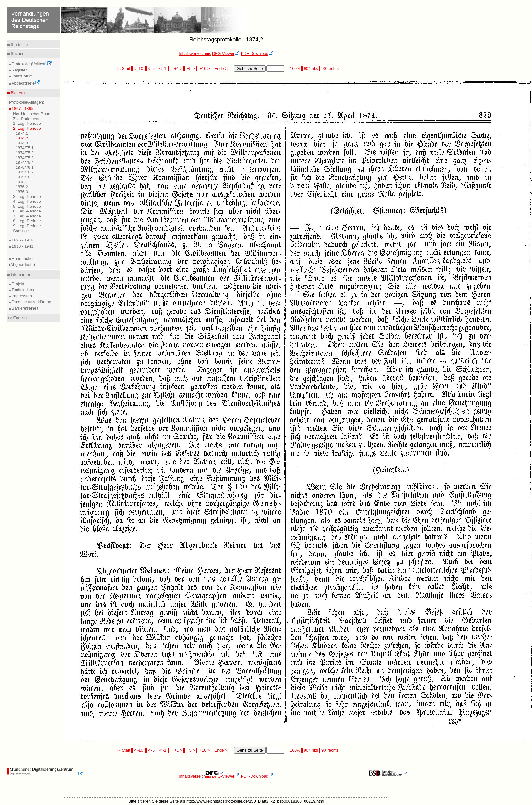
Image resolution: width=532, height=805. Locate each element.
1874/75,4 (25, 162)
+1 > (178, 68)
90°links (311, 68)
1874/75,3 (25, 158)
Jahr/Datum (22, 76)
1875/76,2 (25, 172)
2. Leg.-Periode (27, 128)
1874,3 (22, 143)
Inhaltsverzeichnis (195, 54)
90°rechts (330, 68)
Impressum (21, 296)
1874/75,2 (25, 153)
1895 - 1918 (22, 240)
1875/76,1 (25, 167)
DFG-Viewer (226, 54)
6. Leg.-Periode (27, 211)
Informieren (20, 274)
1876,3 (22, 192)
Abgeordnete (25, 83)
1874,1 (22, 133)
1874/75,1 (25, 148)
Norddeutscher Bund (32, 114)
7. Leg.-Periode (27, 216)
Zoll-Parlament (26, 119)
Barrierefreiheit (24, 308)
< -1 (164, 68)
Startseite (19, 44)
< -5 (152, 68)
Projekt (17, 284)
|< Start (124, 68)
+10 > (204, 68)
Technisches (22, 290)
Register (19, 70)
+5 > (190, 68)
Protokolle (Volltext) (31, 64)
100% (295, 68)
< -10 (139, 68)
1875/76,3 (25, 177)
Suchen (17, 54)
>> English (17, 318)
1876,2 (22, 187)
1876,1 (22, 182)
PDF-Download (257, 54)
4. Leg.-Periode (27, 201)
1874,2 (22, 138)
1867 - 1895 (22, 108)
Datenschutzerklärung (31, 302)
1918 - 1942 (22, 246)
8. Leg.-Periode (27, 221)
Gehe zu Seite (250, 68)
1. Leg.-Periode (27, 123)
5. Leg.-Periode (27, 206)
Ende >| (221, 68)
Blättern (17, 93)
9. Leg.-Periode (27, 226)
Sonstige (21, 231)
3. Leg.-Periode (27, 196)
